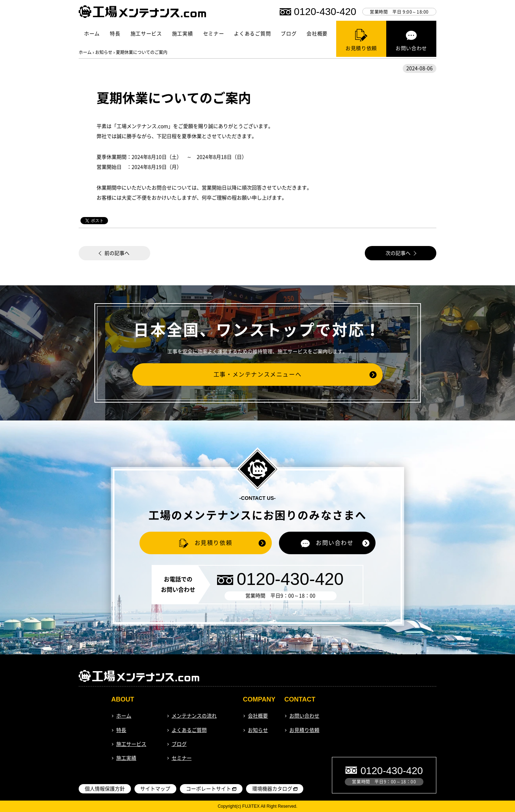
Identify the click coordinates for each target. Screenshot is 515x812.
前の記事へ (117, 253)
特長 (115, 34)
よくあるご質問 (252, 34)
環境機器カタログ (272, 789)
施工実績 (183, 34)
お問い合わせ (304, 716)
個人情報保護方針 (105, 789)
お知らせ (104, 52)
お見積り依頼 (304, 730)
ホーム (92, 34)
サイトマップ (155, 789)
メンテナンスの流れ (194, 716)
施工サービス (146, 34)
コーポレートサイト (209, 789)
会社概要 (317, 34)
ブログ (289, 34)
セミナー (214, 34)
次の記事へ (398, 253)
